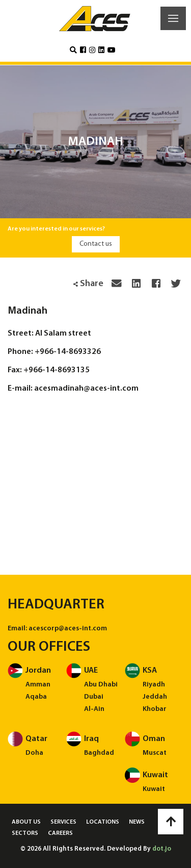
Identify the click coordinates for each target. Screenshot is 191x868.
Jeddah (155, 697)
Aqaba (36, 697)
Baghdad (99, 753)
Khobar (155, 709)
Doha (34, 753)
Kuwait (154, 789)
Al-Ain (94, 709)
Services (63, 822)
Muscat (155, 753)
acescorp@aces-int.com (68, 629)
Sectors (25, 833)
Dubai (94, 697)
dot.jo (162, 849)
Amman (38, 685)
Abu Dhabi (101, 685)
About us (26, 822)
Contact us (96, 244)
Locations (103, 822)
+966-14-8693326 (68, 352)
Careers (60, 833)
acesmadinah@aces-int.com (86, 389)
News (137, 822)
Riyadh (154, 685)
